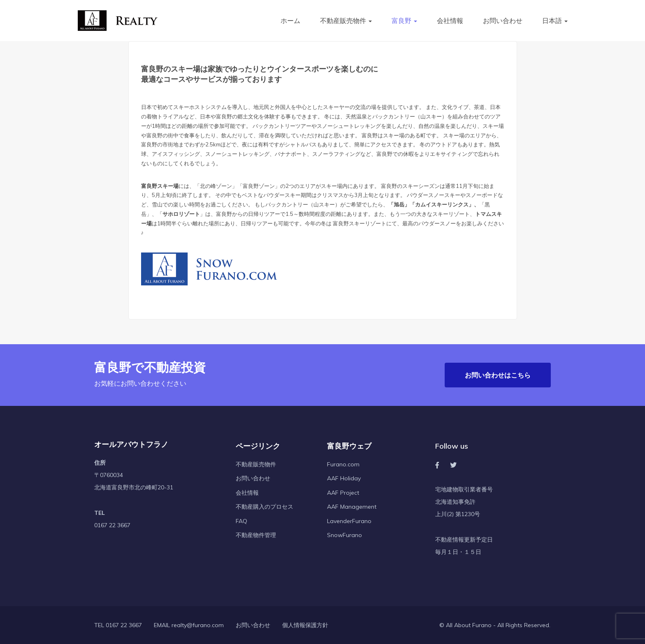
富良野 (404, 21)
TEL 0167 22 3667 (118, 625)
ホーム (290, 21)
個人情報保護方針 (305, 625)
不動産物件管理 (256, 535)
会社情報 (450, 21)
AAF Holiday (344, 479)
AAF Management (352, 507)
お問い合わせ (503, 21)
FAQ (241, 521)
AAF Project (343, 493)
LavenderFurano (349, 521)
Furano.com (343, 464)
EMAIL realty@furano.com (189, 625)
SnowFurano (345, 535)
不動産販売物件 (346, 21)
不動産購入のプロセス (264, 507)
